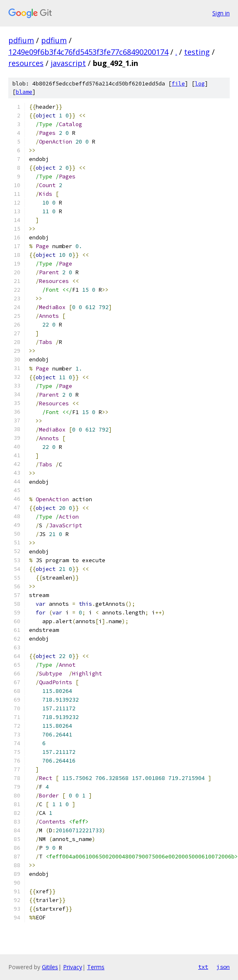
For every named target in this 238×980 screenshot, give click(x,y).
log (200, 84)
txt (203, 967)
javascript (68, 63)
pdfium (21, 40)
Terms (96, 967)
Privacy (73, 967)
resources (26, 63)
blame (24, 92)
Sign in (221, 13)
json (223, 967)
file (178, 84)
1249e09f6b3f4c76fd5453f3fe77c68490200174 (88, 52)
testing (197, 52)
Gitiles (50, 967)
